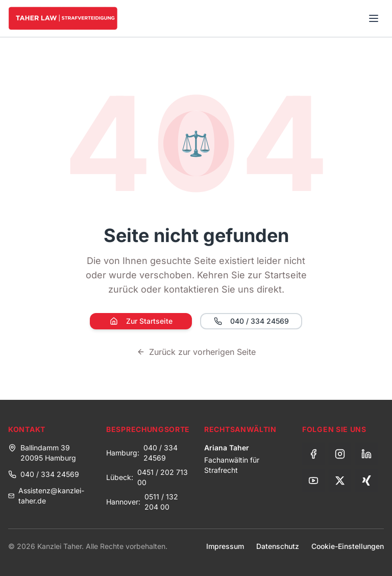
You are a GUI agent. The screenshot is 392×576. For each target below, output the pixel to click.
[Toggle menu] (374, 18)
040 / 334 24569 (251, 321)
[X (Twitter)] (340, 481)
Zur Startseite (141, 321)
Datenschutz (278, 546)
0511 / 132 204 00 (161, 502)
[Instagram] (340, 454)
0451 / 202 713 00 (163, 477)
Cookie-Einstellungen (348, 546)
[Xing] (366, 481)
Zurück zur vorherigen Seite (196, 352)
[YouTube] (313, 481)
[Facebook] (313, 454)
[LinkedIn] (366, 454)
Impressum (225, 546)
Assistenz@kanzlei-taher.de (46, 496)
